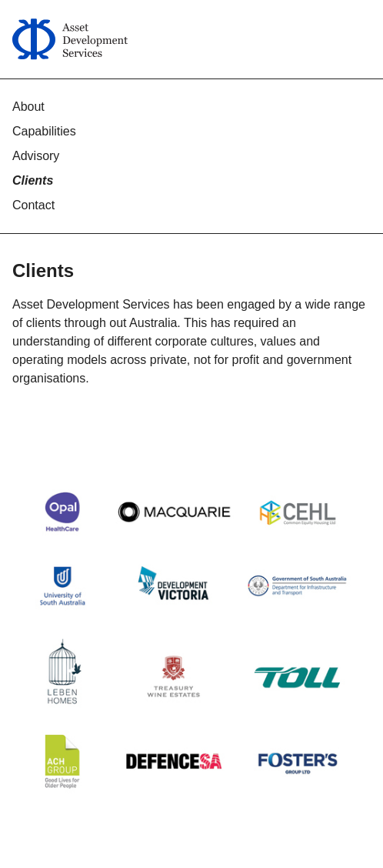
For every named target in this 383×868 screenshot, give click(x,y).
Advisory (36, 156)
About (28, 107)
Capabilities (44, 131)
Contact (33, 205)
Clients (33, 180)
